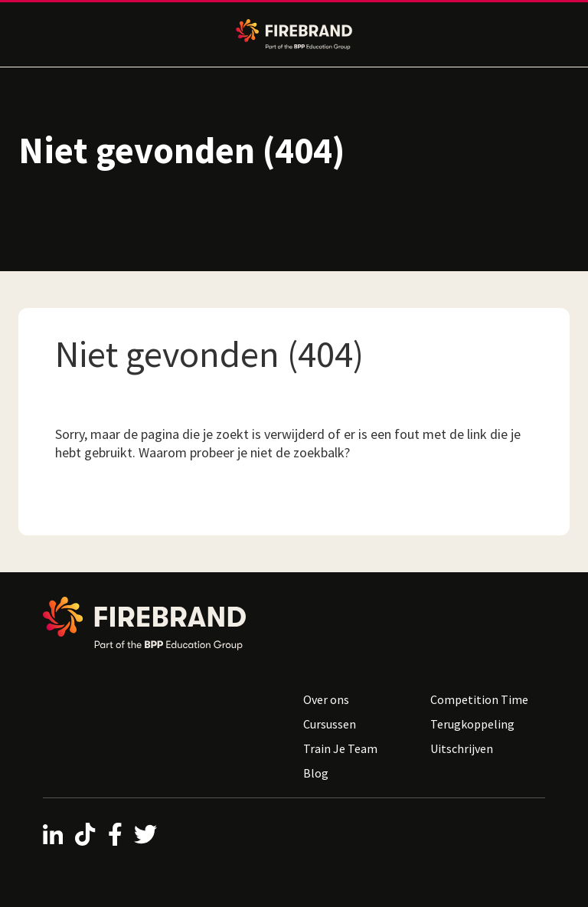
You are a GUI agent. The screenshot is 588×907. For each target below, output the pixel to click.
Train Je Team (340, 748)
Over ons (326, 699)
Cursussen (330, 724)
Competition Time (479, 699)
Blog (316, 773)
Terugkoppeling (472, 724)
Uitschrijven (462, 748)
